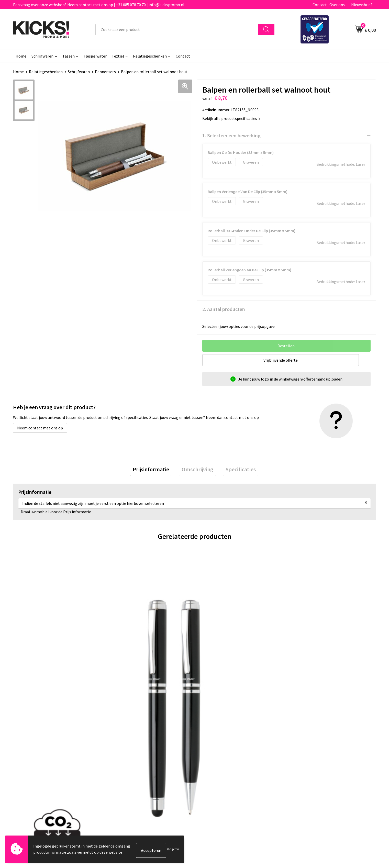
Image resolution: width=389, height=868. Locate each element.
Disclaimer (300, 752)
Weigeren (173, 850)
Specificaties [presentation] (236, 470)
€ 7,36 (303, 653)
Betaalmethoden (216, 744)
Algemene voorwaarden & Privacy (320, 736)
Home (21, 56)
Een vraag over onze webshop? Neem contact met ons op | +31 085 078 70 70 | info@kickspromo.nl (99, 5)
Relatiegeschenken (150, 56)
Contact (320, 5)
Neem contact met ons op (40, 428)
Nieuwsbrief (362, 5)
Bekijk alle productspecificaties (231, 118)
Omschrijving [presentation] (197, 470)
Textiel (118, 56)
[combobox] (177, 30)
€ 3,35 (212, 653)
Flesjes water (95, 56)
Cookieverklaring (306, 744)
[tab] (156, 470)
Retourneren (212, 752)
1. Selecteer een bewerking (231, 135)
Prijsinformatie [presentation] (156, 470)
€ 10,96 (32, 653)
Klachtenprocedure (128, 760)
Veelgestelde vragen (129, 744)
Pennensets (105, 72)
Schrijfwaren (42, 56)
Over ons (337, 5)
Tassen (69, 56)
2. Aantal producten (224, 309)
